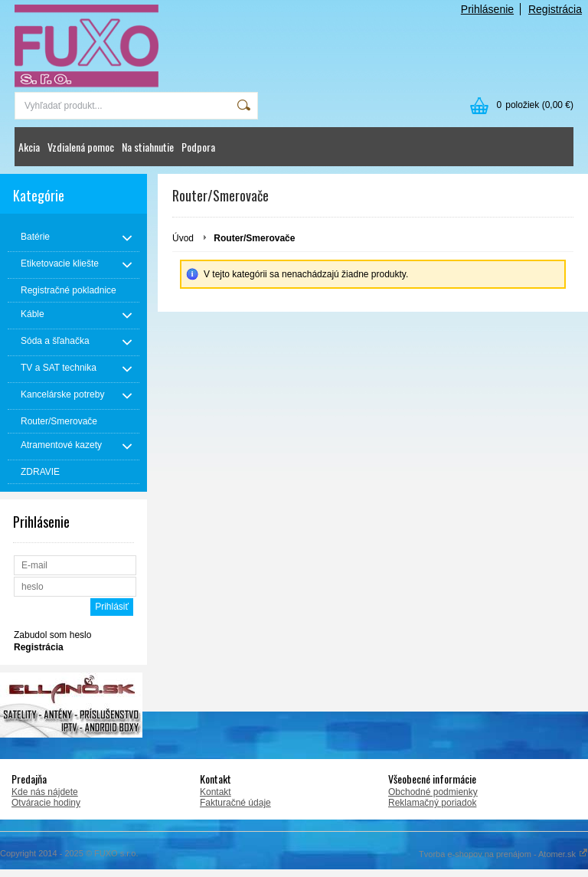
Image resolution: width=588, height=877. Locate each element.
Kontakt (216, 792)
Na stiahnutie (148, 147)
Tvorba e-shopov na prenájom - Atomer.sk (503, 854)
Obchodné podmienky (433, 792)
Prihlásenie (487, 9)
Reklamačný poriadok (432, 803)
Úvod (183, 238)
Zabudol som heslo (52, 635)
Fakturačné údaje (235, 803)
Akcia (29, 147)
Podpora (198, 147)
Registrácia (555, 9)
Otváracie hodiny (46, 803)
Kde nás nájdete (45, 792)
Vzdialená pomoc (81, 147)
